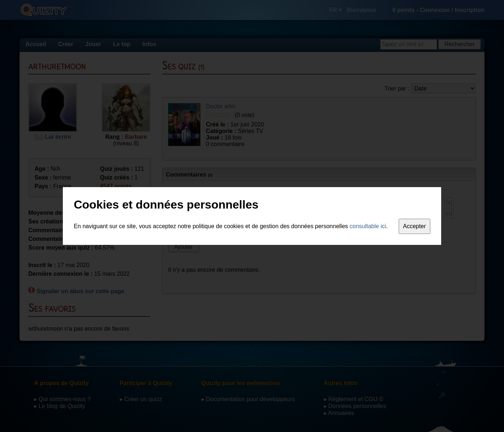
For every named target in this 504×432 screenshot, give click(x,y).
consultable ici (368, 226)
